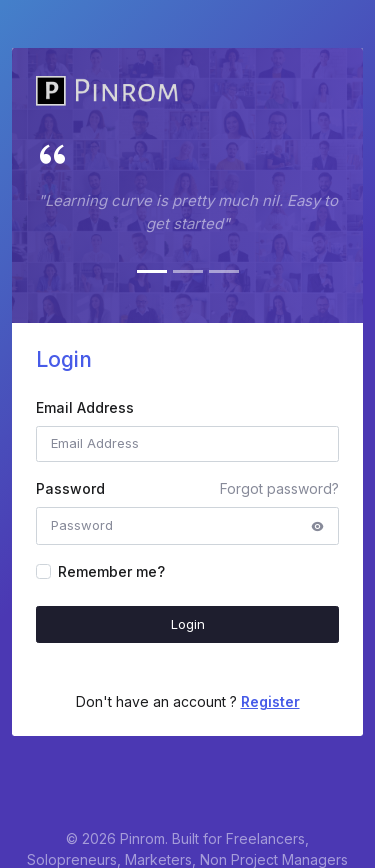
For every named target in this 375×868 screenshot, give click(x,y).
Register (270, 702)
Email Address (85, 407)
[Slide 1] (152, 271)
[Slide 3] (224, 271)
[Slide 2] (188, 271)
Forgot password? (279, 489)
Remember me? (111, 572)
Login (188, 624)
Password (70, 489)
